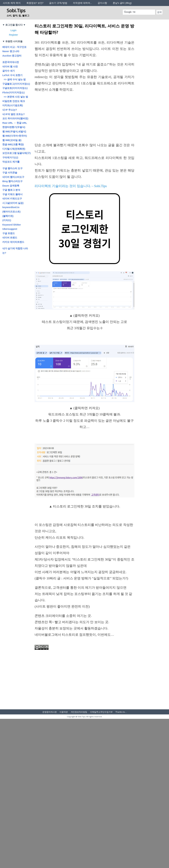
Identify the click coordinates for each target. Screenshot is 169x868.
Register (13, 35)
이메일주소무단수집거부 (101, 712)
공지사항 (102, 3)
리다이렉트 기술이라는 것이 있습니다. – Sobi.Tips (71, 186)
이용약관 (64, 712)
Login (13, 30)
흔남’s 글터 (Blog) (122, 3)
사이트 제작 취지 (12, 3)
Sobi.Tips (16, 10)
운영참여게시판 (50, 712)
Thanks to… (121, 712)
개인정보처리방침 (79, 712)
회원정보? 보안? (35, 3)
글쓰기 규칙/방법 (58, 3)
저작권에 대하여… (82, 3)
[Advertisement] (84, 119)
